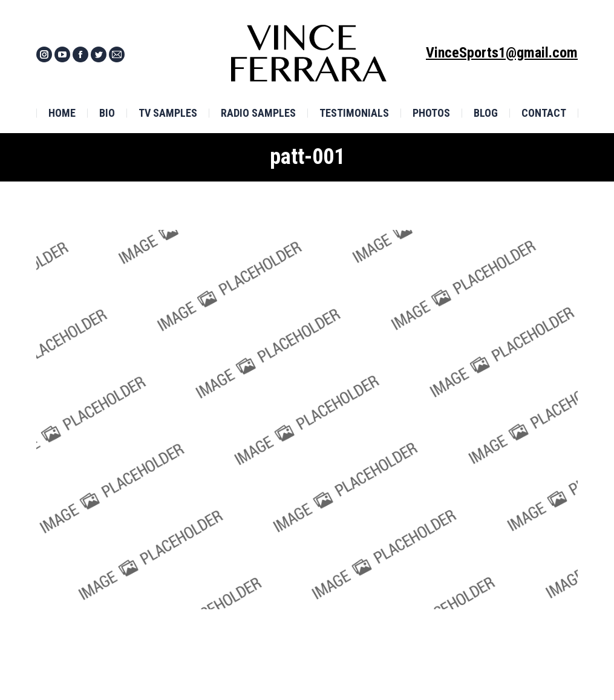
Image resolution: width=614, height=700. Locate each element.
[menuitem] (62, 113)
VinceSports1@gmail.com (502, 53)
